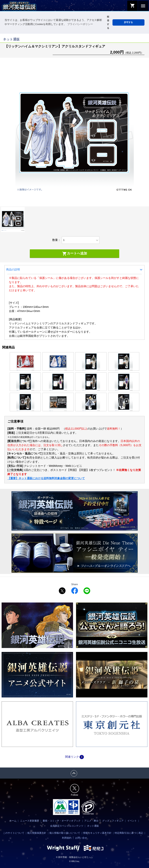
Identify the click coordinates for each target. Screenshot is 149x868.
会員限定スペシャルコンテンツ (67, 826)
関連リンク (74, 757)
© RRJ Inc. (74, 861)
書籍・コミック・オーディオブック (62, 821)
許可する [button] (128, 22)
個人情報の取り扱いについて (65, 833)
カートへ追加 (75, 254)
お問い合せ (81, 838)
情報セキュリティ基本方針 (97, 833)
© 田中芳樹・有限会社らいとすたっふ (74, 857)
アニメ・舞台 (91, 821)
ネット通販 (93, 826)
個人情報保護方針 (37, 833)
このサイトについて (14, 833)
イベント (132, 821)
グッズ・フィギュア (113, 821)
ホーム (13, 821)
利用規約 (67, 838)
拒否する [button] (108, 22)
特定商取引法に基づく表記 (129, 833)
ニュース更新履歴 (30, 821)
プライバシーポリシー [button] (80, 24)
